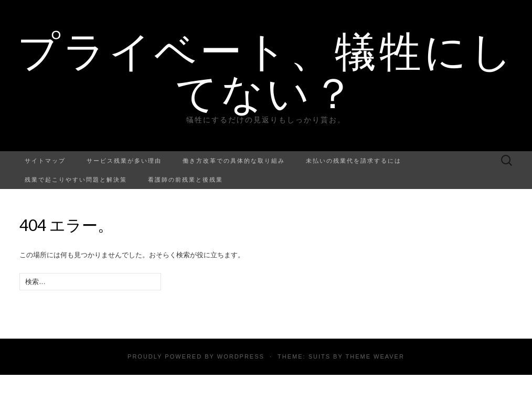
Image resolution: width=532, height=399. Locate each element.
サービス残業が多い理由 (124, 160)
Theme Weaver (375, 356)
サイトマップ (45, 160)
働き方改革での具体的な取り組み (234, 160)
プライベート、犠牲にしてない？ (266, 71)
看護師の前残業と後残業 (185, 179)
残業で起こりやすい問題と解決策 (76, 179)
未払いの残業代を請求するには (354, 160)
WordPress (241, 356)
